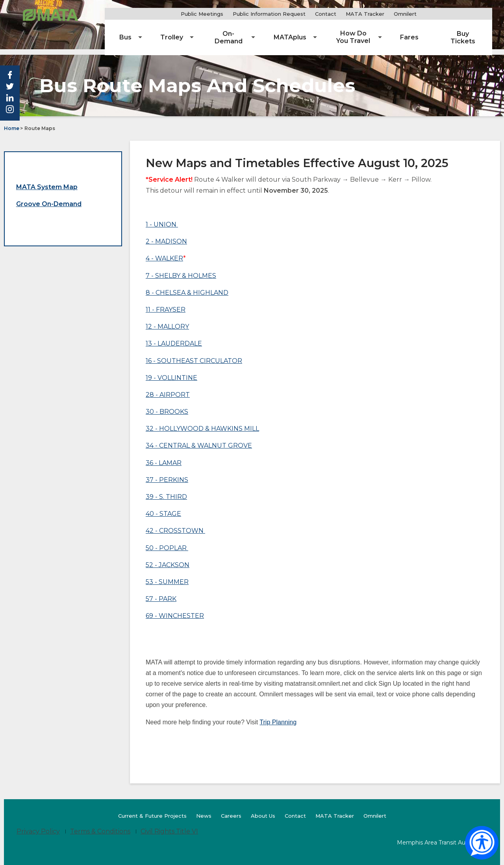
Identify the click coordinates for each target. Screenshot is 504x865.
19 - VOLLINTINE (171, 372)
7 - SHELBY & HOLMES (181, 270)
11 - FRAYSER (166, 304)
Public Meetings (222, 14)
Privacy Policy (38, 826)
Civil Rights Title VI (169, 826)
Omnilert (427, 14)
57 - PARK (161, 593)
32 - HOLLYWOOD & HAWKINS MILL (202, 423)
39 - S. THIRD (166, 491)
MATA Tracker (385, 14)
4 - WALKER (164, 253)
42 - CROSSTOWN (175, 525)
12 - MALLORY (167, 321)
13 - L (153, 338)
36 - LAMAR (164, 457)
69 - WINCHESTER (175, 610)
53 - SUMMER (167, 576)
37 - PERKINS (167, 474)
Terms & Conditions (100, 826)
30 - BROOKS (167, 406)
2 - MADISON (166, 236)
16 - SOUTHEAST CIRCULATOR (194, 355)
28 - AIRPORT (168, 389)
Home (12, 123)
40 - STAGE (163, 508)
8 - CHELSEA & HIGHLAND (187, 287)
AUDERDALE (182, 338)
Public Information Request (289, 14)
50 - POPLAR (167, 542)
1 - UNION (162, 219)
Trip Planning (278, 716)
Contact (345, 14)
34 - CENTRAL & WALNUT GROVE (199, 440)
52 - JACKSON (168, 559)
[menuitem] (159, 32)
